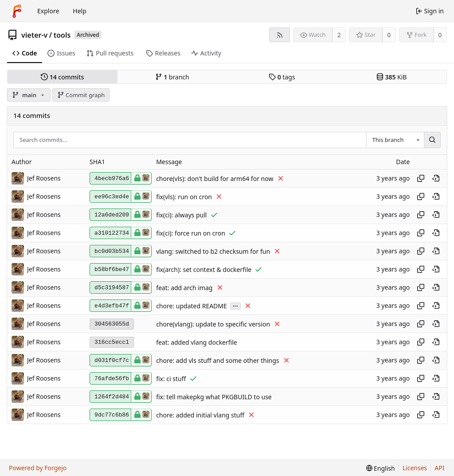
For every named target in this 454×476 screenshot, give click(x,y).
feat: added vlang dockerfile (197, 342)
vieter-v (34, 35)
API (439, 468)
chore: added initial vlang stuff (200, 415)
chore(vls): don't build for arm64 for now (215, 179)
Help (80, 11)
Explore (48, 11)
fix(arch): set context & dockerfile (204, 269)
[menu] (381, 468)
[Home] (17, 11)
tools (62, 35)
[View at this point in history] (436, 178)
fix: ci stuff (171, 379)
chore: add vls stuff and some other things (217, 360)
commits (62, 77)
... (235, 305)
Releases (163, 53)
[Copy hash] (421, 178)
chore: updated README (192, 306)
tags (282, 77)
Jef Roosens (44, 178)
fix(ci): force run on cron (191, 233)
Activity (206, 53)
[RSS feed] (280, 35)
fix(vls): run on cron (184, 197)
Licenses (415, 468)
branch (172, 77)
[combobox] (395, 140)
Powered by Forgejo (38, 468)
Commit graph (81, 95)
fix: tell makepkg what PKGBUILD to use (214, 397)
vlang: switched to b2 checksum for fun (213, 251)
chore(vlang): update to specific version (213, 324)
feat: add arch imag (184, 288)
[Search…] (432, 140)
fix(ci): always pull (181, 215)
